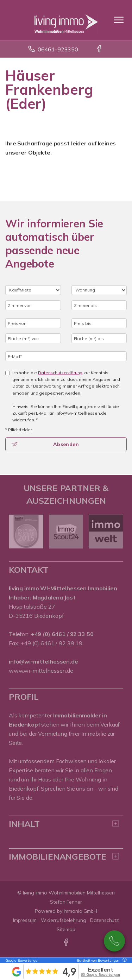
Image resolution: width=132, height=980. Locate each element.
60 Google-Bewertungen (100, 975)
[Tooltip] (124, 960)
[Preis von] (33, 323)
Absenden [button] (66, 444)
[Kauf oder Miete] (33, 290)
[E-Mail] (66, 356)
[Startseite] (66, 20)
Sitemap (66, 929)
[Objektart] (99, 290)
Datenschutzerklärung (60, 373)
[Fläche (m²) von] (33, 338)
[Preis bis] (99, 323)
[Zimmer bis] (99, 305)
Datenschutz (105, 920)
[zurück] (17, 532)
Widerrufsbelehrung (64, 920)
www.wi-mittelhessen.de (41, 671)
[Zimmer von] (33, 305)
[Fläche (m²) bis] (99, 338)
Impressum (25, 920)
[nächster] (115, 532)
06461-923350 (58, 49)
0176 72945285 (114, 941)
